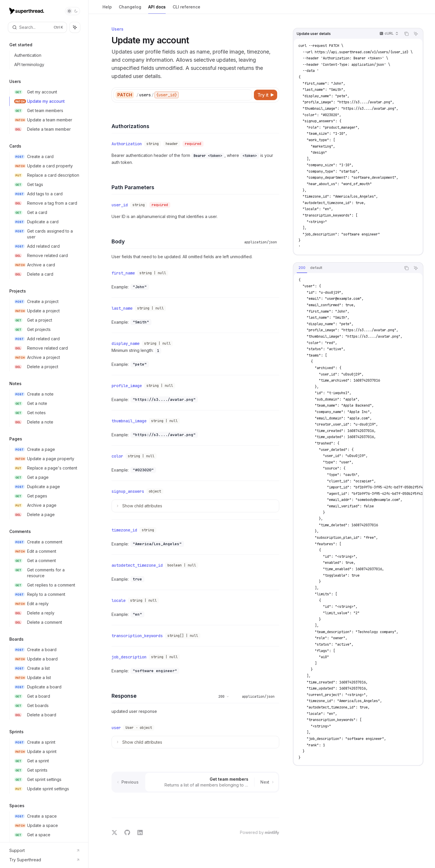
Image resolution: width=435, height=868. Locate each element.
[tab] (302, 268)
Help (107, 9)
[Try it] (266, 95)
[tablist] (347, 268)
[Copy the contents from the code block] (406, 34)
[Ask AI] (416, 34)
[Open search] (37, 27)
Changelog (130, 9)
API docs (157, 9)
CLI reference (186, 9)
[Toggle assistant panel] (75, 27)
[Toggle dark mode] (72, 11)
